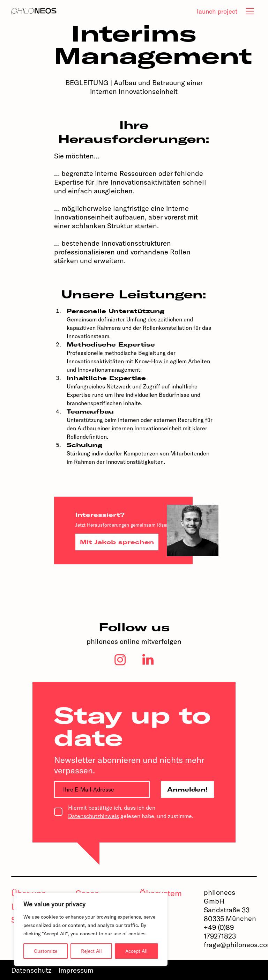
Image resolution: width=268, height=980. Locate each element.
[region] (91, 929)
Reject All (91, 951)
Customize (46, 951)
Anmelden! (188, 789)
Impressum (76, 970)
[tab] (250, 11)
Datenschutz (31, 970)
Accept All (136, 951)
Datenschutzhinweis (94, 816)
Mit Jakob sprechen (117, 542)
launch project (217, 11)
